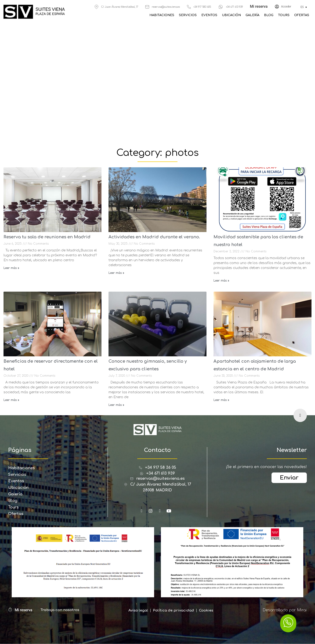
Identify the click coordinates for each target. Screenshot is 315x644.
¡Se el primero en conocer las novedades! (266, 467)
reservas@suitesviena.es (166, 7)
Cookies (206, 610)
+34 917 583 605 (202, 7)
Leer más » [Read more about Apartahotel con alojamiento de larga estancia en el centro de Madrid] (221, 400)
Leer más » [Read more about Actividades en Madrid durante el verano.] (116, 273)
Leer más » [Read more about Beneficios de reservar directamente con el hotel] (11, 400)
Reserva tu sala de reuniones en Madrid (47, 237)
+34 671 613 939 (234, 7)
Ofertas (302, 15)
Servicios (188, 15)
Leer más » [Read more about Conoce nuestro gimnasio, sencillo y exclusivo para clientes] (116, 405)
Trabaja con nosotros (60, 610)
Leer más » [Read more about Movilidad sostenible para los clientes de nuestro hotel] (221, 281)
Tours (284, 15)
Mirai (302, 610)
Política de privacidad (174, 610)
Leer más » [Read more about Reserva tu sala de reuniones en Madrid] (11, 268)
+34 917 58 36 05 (161, 468)
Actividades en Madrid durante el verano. (154, 237)
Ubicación (231, 15)
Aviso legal (138, 610)
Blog (269, 15)
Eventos (209, 15)
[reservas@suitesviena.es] (147, 7)
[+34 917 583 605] (189, 7)
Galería (252, 15)
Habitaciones (162, 15)
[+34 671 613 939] (221, 7)
